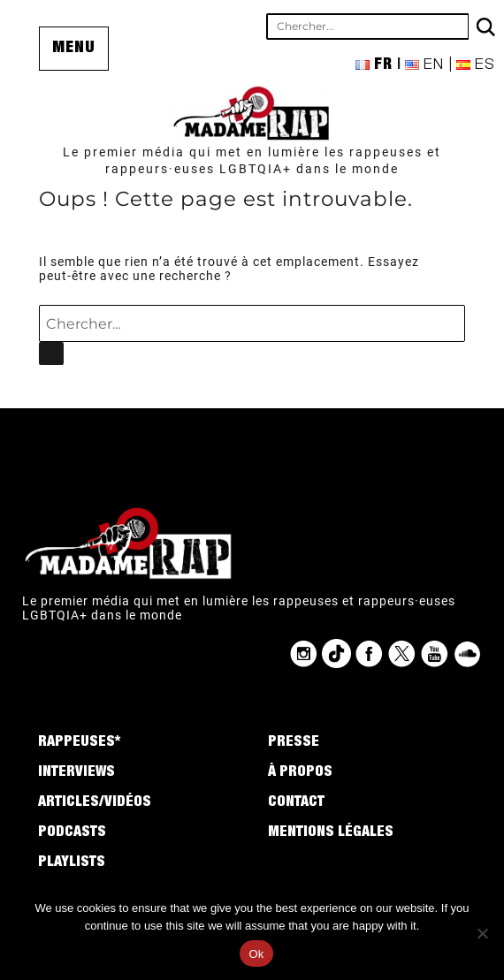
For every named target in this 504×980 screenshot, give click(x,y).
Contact (296, 803)
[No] (482, 933)
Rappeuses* (79, 743)
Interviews (76, 773)
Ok (256, 954)
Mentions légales (331, 833)
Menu (74, 49)
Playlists (72, 863)
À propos (300, 773)
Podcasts (72, 833)
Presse (294, 743)
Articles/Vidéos (95, 803)
